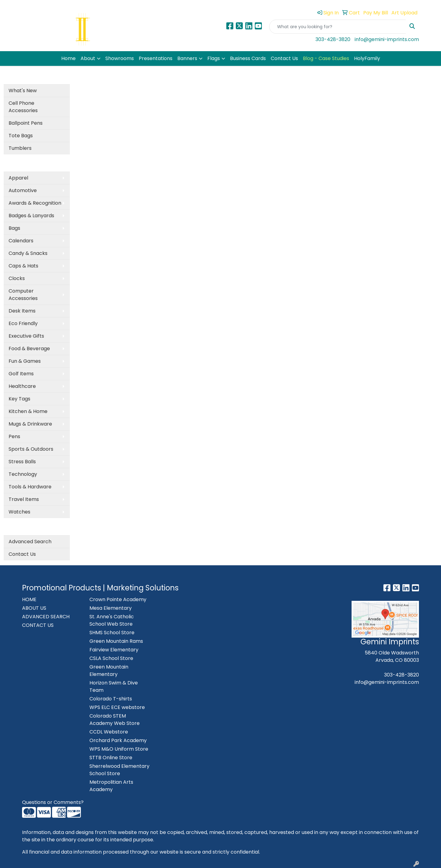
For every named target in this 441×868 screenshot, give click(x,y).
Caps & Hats (23, 266)
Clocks (17, 278)
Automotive (23, 190)
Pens (14, 436)
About (88, 58)
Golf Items (21, 374)
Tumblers (20, 148)
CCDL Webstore (109, 732)
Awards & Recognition (35, 203)
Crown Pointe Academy (118, 599)
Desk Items (22, 311)
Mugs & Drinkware (30, 424)
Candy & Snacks (28, 253)
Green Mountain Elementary (109, 671)
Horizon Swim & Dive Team (114, 686)
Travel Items (24, 499)
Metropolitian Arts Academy (111, 786)
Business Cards (248, 58)
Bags (14, 228)
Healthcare (22, 386)
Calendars (21, 241)
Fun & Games (25, 361)
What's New (23, 91)
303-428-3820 (333, 39)
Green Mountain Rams (116, 641)
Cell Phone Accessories (23, 107)
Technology (23, 474)
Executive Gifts (26, 336)
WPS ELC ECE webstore (117, 707)
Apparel (18, 178)
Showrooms (120, 58)
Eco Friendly (23, 323)
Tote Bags (21, 136)
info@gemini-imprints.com (387, 39)
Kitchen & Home (28, 411)
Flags (214, 58)
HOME (29, 599)
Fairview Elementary (114, 650)
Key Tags (19, 399)
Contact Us (284, 58)
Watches (19, 512)
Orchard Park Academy (118, 740)
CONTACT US (38, 625)
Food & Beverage (29, 349)
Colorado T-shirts (111, 699)
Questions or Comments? (53, 802)
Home (68, 58)
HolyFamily (367, 58)
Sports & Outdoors (31, 449)
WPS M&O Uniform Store (119, 749)
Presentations (156, 58)
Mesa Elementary (111, 608)
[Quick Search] (338, 27)
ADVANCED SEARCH (46, 617)
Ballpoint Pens (26, 123)
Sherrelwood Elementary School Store (119, 770)
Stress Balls (22, 462)
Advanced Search (30, 542)
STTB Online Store (111, 758)
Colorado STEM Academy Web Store (115, 720)
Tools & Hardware (30, 487)
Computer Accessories (23, 295)
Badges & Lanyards (31, 216)
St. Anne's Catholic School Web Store (112, 620)
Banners (187, 58)
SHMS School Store (112, 633)
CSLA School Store (111, 658)
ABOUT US (34, 608)
